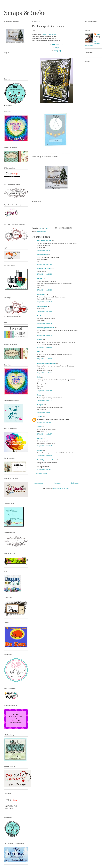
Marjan (40, 395)
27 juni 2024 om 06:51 (44, 250)
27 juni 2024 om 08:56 (44, 312)
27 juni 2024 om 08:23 (44, 302)
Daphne (40, 438)
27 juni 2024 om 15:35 (44, 373)
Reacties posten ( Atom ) (61, 488)
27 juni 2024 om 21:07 (44, 434)
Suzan (40, 426)
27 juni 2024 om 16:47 (44, 391)
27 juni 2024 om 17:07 (44, 400)
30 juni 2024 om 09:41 (44, 470)
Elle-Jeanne (41, 294)
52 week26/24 (42, 231)
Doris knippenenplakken (46, 328)
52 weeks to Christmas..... (50, 34)
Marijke (40, 339)
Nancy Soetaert (43, 255)
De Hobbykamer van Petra (47, 460)
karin (39, 377)
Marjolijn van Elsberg (45, 269)
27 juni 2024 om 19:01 (44, 412)
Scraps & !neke (25, 13)
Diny (39, 351)
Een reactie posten (41, 474)
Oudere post (75, 483)
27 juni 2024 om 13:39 (44, 335)
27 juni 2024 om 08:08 (44, 274)
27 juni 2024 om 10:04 (44, 323)
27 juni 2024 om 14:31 (44, 347)
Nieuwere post (39, 483)
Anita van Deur (43, 306)
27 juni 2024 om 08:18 (44, 290)
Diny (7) (58, 51)
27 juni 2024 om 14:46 (44, 359)
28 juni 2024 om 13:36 (44, 456)
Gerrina (40, 450)
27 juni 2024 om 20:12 (44, 422)
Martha (40, 316)
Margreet (41, 405)
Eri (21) (57, 47)
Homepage (57, 483)
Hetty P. (40, 278)
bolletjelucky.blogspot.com (47, 363)
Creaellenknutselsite (45, 241)
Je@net (40, 417)
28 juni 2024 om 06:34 (44, 446)
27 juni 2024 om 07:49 (44, 264)
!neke (98, 34)
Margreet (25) (57, 44)
